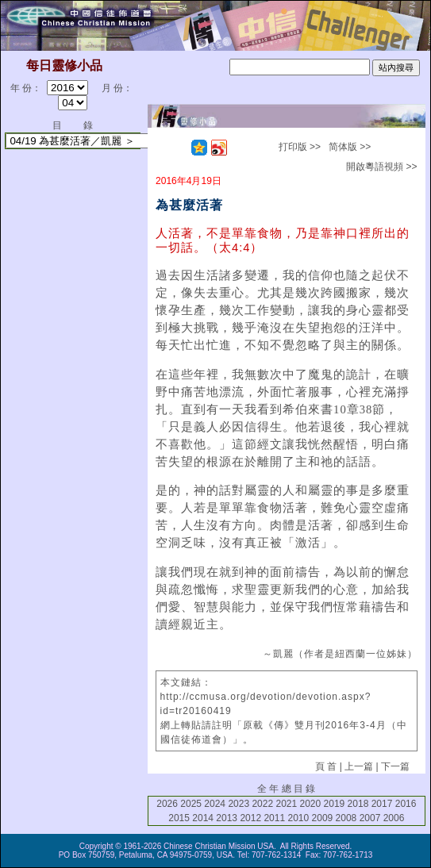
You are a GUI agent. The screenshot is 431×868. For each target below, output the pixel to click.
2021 (286, 804)
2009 (323, 818)
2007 (370, 818)
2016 (406, 804)
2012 (250, 818)
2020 (311, 804)
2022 (262, 804)
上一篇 (359, 766)
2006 (394, 818)
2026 (167, 804)
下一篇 (395, 766)
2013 (227, 818)
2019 (335, 804)
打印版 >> (300, 147)
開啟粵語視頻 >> (381, 167)
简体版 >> (350, 147)
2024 (215, 804)
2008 (346, 818)
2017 (382, 804)
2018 (358, 804)
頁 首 (326, 766)
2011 (274, 818)
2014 (203, 818)
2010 (298, 818)
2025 (191, 804)
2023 (239, 804)
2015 (179, 818)
